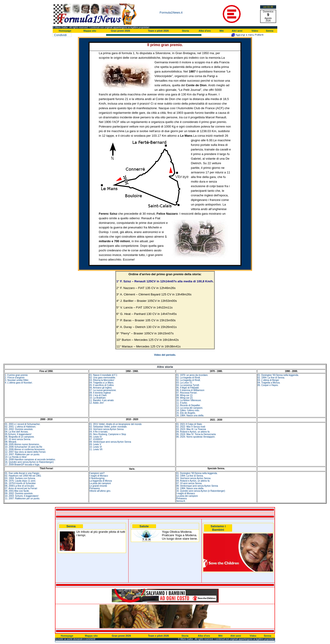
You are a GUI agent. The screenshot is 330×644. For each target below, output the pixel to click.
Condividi (60, 35)
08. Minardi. (11, 442)
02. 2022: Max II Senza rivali (191, 427)
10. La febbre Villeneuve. (189, 400)
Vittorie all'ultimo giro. (100, 491)
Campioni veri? (97, 473)
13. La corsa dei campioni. (190, 408)
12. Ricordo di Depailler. (188, 405)
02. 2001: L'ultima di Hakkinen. (20, 427)
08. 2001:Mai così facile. (17, 491)
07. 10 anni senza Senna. (18, 439)
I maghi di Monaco (99, 476)
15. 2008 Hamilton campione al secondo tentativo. (30, 459)
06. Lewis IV (96, 437)
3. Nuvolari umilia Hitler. (17, 380)
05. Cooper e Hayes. (268, 385)
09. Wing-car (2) (184, 398)
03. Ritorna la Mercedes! (102, 380)
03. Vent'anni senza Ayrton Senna (107, 429)
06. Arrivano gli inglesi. (101, 388)
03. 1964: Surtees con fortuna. (20, 478)
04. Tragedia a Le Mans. (102, 383)
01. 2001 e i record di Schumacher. (23, 424)
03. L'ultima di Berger (268, 380)
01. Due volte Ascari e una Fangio (22, 473)
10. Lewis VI (96, 447)
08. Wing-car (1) (184, 395)
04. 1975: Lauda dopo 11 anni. (20, 481)
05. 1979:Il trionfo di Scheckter (20, 483)
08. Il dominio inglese (100, 393)
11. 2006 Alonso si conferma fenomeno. (25, 449)
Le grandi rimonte (98, 486)
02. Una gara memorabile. (103, 378)
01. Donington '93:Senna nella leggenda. (278, 375)
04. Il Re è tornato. (99, 432)
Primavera (95, 488)
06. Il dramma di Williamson (190, 390)
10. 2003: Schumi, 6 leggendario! (22, 496)
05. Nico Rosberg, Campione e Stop (108, 434)
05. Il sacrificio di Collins (102, 385)
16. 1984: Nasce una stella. (190, 415)
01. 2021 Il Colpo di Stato (189, 424)
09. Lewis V (95, 444)
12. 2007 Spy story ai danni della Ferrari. (25, 452)
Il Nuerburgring (97, 478)
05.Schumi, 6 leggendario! (18, 434)
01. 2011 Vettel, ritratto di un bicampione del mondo (115, 424)
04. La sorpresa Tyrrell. (188, 385)
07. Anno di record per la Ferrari (21, 488)
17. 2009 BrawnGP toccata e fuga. (22, 465)
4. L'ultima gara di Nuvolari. (19, 383)
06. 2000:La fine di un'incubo (19, 486)
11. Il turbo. (182, 403)
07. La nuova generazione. (103, 390)
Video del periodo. (165, 355)
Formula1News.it (171, 12)
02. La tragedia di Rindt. (188, 378)
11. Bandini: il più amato (102, 400)
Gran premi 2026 (121, 31)
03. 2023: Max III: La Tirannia (191, 429)
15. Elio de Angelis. (186, 413)
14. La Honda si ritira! (16, 457)
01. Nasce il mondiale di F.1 (103, 375)
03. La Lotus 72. (184, 383)
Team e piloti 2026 (158, 31)
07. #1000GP (96, 439)
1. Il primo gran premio (16, 375)
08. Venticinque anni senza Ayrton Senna (110, 442)
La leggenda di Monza (101, 481)
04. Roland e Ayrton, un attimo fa (193, 432)
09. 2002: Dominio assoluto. (19, 493)
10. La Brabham (98, 398)
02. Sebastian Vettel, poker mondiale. (108, 427)
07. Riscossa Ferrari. (187, 393)
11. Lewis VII (96, 449)
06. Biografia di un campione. (20, 437)
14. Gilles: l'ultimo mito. (188, 410)
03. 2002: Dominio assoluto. (19, 429)
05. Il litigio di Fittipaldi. (188, 388)
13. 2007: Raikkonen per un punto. (22, 454)
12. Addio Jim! (97, 403)
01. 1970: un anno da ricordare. (192, 375)
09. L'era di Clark (98, 395)
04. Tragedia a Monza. (269, 383)
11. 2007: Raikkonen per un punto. (22, 498)
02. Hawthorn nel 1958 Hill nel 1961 (23, 476)
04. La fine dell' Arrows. (17, 432)
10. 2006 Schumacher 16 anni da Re (23, 447)
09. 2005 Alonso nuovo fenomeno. (22, 444)
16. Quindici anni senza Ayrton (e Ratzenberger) (29, 462)
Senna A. (181, 501)
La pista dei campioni (100, 483)
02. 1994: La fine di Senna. (271, 378)
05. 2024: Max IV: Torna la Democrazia (196, 434)
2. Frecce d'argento (15, 378)
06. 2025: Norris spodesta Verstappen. (196, 437)
